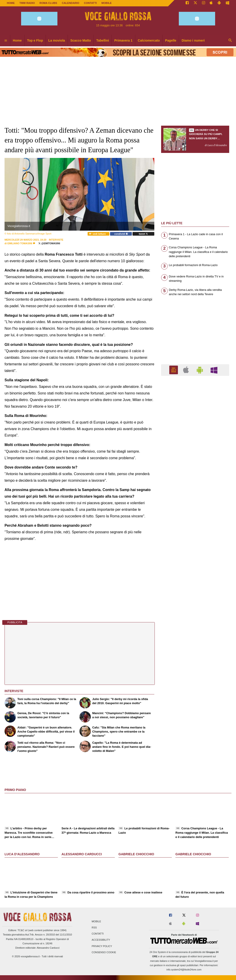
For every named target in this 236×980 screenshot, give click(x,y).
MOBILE (107, 3)
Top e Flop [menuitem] (35, 40)
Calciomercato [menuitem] (149, 40)
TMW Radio (27, 3)
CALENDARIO (70, 3)
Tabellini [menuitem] (103, 40)
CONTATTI (90, 3)
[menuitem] (6, 41)
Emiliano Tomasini (20, 243)
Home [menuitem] (17, 40)
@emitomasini (49, 243)
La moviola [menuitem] (57, 40)
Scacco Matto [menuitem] (81, 40)
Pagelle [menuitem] (171, 40)
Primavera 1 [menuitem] (123, 40)
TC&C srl (22, 930)
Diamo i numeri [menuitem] (193, 40)
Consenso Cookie (104, 952)
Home (11, 3)
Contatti (98, 934)
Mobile (96, 921)
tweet (144, 234)
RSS (94, 928)
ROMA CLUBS (48, 3)
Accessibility (101, 940)
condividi (121, 234)
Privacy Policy (102, 946)
